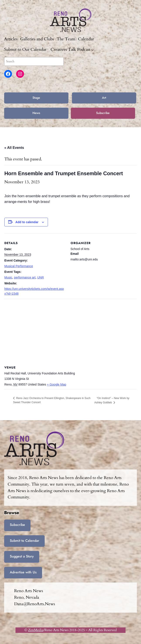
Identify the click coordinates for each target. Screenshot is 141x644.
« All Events (14, 148)
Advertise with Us (23, 572)
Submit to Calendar (25, 541)
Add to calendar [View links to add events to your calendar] (27, 222)
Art (104, 98)
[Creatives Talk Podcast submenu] (93, 50)
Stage (36, 98)
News (36, 113)
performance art (25, 277)
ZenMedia (36, 630)
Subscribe (103, 113)
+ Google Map (56, 384)
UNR (41, 277)
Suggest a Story (22, 556)
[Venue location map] (70, 330)
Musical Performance (19, 266)
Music (8, 277)
